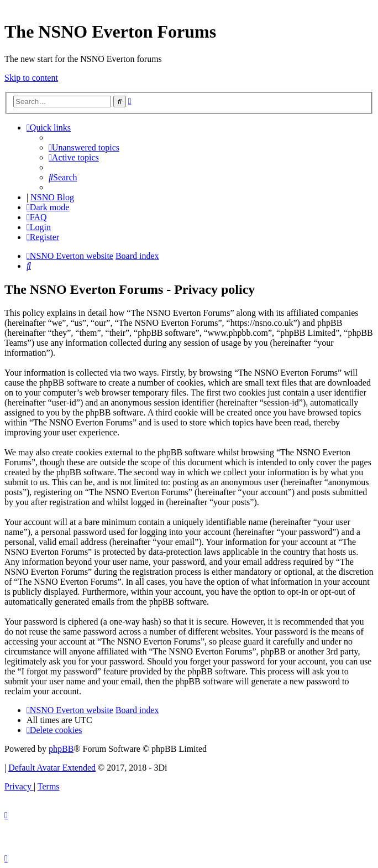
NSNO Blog (52, 197)
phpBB (61, 749)
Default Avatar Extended (52, 768)
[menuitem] (84, 147)
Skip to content (31, 78)
